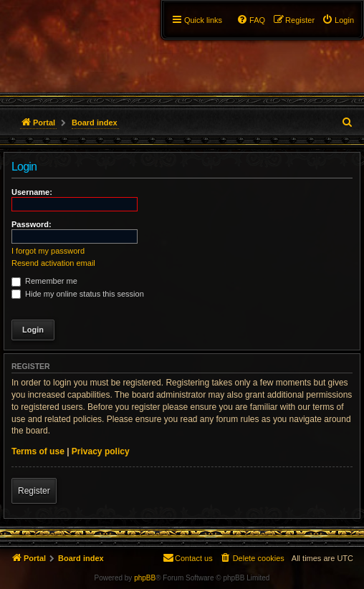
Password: (32, 224)
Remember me (44, 281)
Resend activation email (53, 263)
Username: (32, 192)
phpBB (145, 578)
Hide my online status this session (78, 294)
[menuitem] (338, 20)
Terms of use (38, 451)
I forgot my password (48, 251)
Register (34, 491)
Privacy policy (101, 451)
